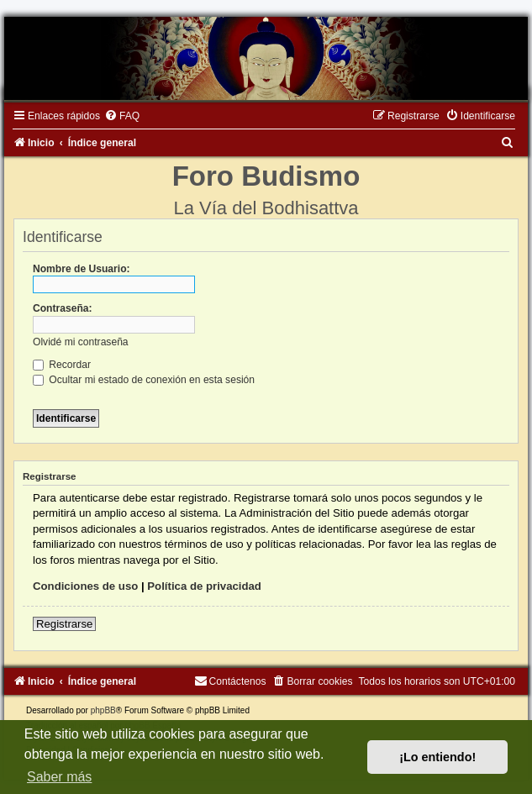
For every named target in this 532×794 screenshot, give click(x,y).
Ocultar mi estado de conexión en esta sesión (144, 380)
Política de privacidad (204, 586)
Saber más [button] (59, 777)
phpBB (103, 710)
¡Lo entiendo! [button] (437, 757)
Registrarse (64, 624)
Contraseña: (63, 308)
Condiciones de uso (85, 586)
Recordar (62, 365)
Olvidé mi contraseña (81, 342)
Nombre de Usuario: (82, 269)
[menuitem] (122, 116)
